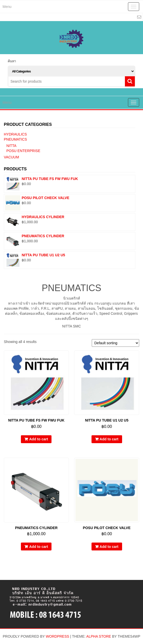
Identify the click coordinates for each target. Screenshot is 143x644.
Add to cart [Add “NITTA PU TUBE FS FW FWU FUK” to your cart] (38, 439)
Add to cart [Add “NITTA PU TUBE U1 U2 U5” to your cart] (109, 439)
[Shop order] (115, 343)
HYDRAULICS (15, 134)
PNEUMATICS (15, 139)
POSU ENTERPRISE (23, 151)
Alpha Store (99, 636)
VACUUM (11, 157)
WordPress (58, 636)
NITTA (11, 146)
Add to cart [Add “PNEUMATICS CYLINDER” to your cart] (38, 547)
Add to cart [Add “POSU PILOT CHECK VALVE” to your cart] (109, 547)
